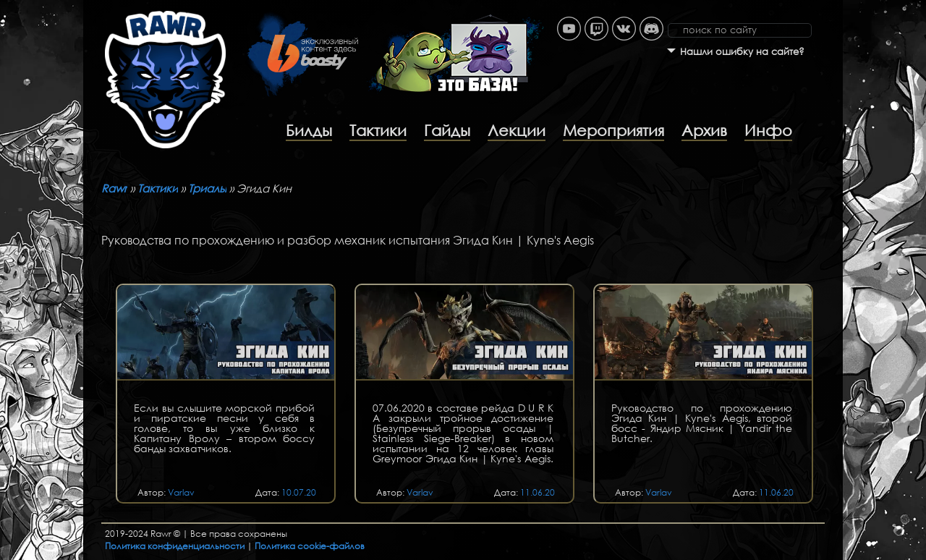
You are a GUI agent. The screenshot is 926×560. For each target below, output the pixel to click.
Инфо (768, 130)
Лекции (517, 130)
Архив (704, 130)
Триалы (207, 188)
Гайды (447, 130)
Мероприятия (613, 130)
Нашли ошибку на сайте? (742, 52)
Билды (309, 130)
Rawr (114, 188)
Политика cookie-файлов (310, 546)
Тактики (378, 130)
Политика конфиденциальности (175, 546)
